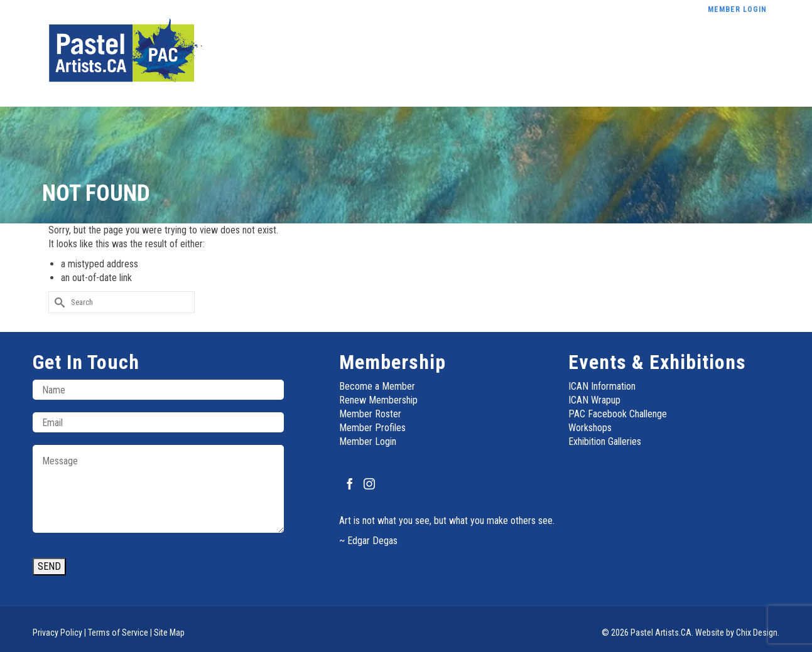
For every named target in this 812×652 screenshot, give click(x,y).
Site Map (169, 633)
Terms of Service (118, 633)
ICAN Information (602, 386)
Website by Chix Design (736, 633)
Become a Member (377, 386)
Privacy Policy (57, 633)
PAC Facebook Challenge (618, 414)
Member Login (368, 441)
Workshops (590, 428)
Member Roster (370, 414)
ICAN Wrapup (594, 400)
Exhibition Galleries (605, 441)
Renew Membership (378, 400)
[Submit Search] (58, 302)
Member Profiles (372, 428)
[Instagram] (369, 484)
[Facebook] (350, 484)
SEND (49, 566)
